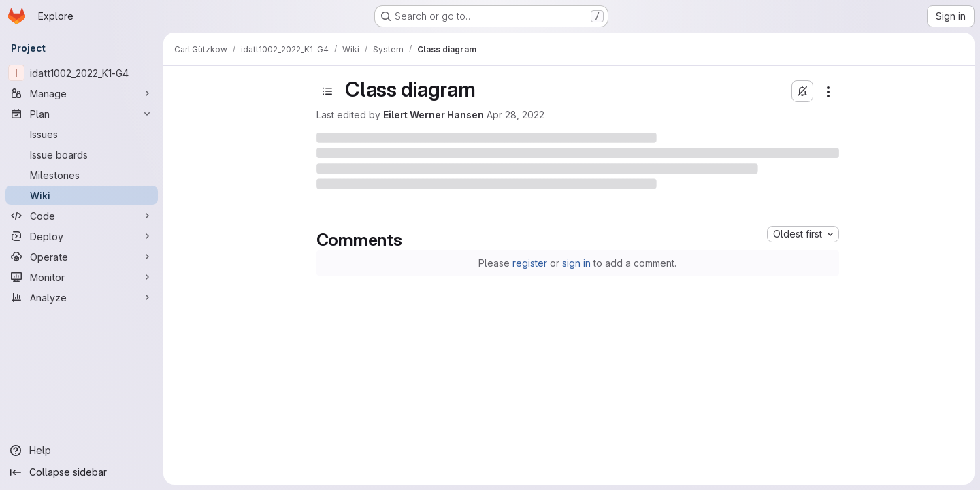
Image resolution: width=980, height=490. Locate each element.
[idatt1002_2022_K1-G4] (82, 73)
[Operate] (82, 257)
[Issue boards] (82, 154)
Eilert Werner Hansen (434, 115)
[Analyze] (82, 297)
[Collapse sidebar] (82, 472)
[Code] (82, 216)
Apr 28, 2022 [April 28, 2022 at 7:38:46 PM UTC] (516, 115)
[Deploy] (82, 236)
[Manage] (82, 93)
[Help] (82, 451)
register (530, 263)
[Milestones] (82, 175)
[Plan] (82, 114)
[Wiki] (82, 195)
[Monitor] (82, 277)
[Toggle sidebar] (327, 91)
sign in (576, 263)
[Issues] (82, 134)
